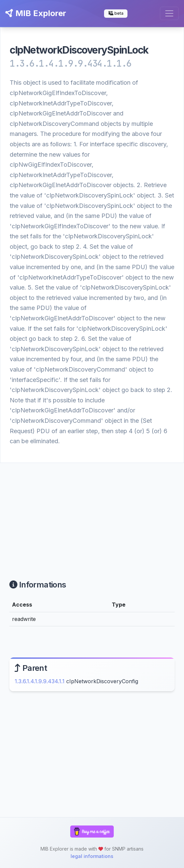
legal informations (92, 856)
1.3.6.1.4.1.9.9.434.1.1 (40, 681)
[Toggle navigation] (169, 13)
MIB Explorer (36, 13)
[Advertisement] (92, 513)
